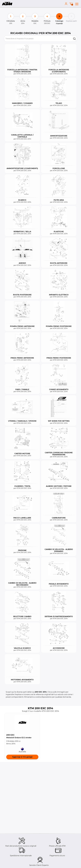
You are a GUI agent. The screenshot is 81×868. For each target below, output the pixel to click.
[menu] (77, 4)
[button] (22, 722)
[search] (74, 39)
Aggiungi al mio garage (22, 757)
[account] (67, 4)
